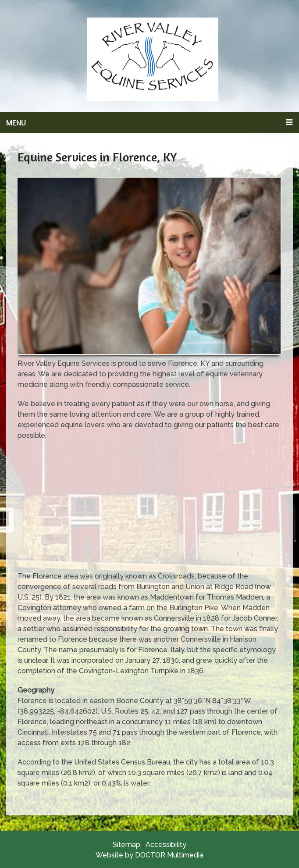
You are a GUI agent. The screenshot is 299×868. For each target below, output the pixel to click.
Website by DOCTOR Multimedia (149, 855)
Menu (16, 122)
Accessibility (166, 845)
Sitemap (126, 845)
